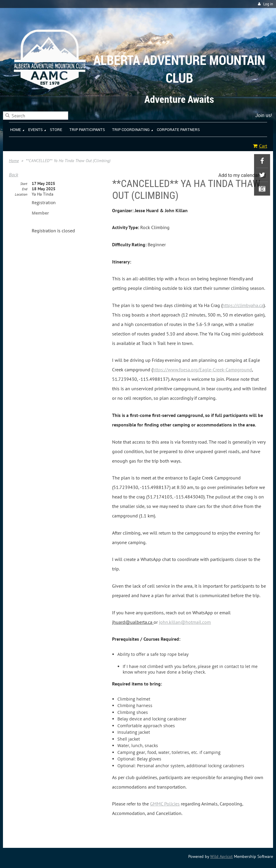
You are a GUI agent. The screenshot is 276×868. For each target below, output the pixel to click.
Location (21, 194)
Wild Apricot (221, 856)
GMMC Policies (165, 804)
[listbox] (243, 175)
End (25, 189)
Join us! (264, 115)
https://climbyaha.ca (243, 305)
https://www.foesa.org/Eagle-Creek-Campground (202, 370)
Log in (268, 4)
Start (24, 184)
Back (13, 175)
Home (14, 161)
